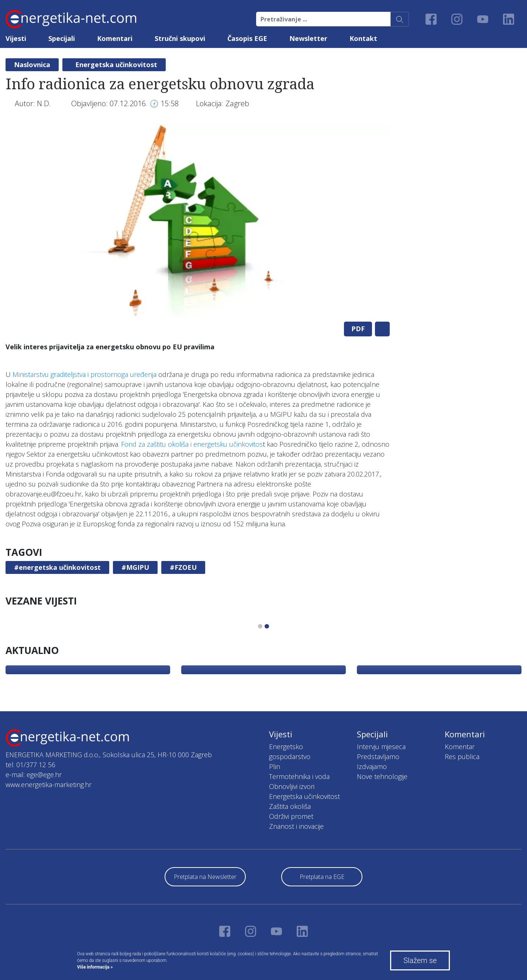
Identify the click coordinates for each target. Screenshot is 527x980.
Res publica (462, 756)
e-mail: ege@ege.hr (34, 775)
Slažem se (420, 960)
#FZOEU (183, 567)
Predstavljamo (378, 756)
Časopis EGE (247, 38)
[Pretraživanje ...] (323, 19)
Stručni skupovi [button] (180, 38)
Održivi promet (291, 816)
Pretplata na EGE (322, 877)
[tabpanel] (198, 220)
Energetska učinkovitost (116, 65)
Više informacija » (95, 967)
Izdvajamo (372, 766)
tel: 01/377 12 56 (30, 765)
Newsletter (308, 38)
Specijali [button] (62, 38)
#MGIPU (135, 567)
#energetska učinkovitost (57, 567)
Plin (275, 766)
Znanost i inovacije (296, 826)
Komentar (460, 747)
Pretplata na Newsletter (205, 877)
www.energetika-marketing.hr (49, 785)
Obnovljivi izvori (292, 786)
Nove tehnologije (382, 776)
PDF (358, 329)
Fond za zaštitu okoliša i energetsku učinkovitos (192, 444)
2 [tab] (267, 626)
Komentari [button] (115, 38)
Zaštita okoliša (290, 806)
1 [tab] (260, 626)
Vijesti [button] (16, 38)
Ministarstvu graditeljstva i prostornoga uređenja (85, 374)
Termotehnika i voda (299, 776)
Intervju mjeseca (381, 747)
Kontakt (363, 38)
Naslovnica (32, 65)
